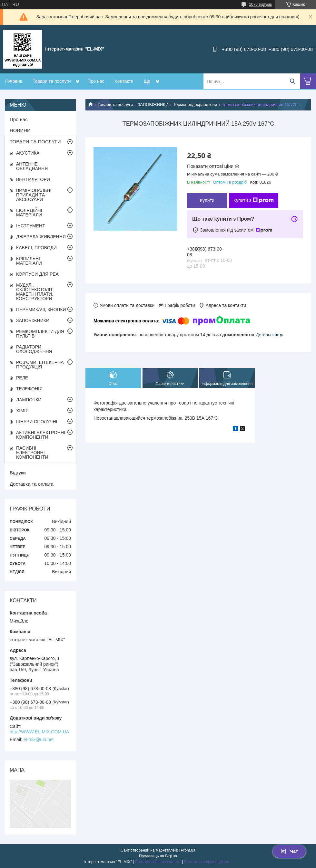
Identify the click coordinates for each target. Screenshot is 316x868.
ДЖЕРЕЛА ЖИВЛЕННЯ (41, 237)
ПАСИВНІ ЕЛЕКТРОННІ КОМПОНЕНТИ (32, 453)
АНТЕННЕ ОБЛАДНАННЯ (32, 166)
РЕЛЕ (22, 378)
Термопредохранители (195, 105)
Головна (14, 81)
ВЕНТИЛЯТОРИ (33, 179)
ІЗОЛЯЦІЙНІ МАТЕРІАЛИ (29, 213)
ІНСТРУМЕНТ (31, 226)
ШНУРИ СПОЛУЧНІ (37, 422)
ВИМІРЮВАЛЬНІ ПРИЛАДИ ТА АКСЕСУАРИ (34, 195)
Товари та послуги (52, 81)
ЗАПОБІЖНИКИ (153, 105)
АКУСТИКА (28, 153)
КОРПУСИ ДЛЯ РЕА (37, 274)
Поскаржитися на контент (158, 862)
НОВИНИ (20, 130)
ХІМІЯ (22, 411)
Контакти (124, 81)
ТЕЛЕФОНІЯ (29, 389)
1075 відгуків (260, 5)
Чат (289, 851)
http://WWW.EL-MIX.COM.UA (39, 732)
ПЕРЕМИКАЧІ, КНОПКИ (41, 310)
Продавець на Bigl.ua (158, 856)
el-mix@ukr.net (39, 739)
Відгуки (18, 473)
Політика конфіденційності (208, 862)
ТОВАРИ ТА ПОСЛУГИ (35, 142)
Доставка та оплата (32, 484)
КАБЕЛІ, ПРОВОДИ (36, 248)
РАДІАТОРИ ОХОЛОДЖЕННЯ (34, 349)
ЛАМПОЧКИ (29, 400)
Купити (207, 200)
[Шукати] (292, 81)
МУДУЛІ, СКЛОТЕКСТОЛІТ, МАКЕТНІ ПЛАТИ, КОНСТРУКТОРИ (35, 292)
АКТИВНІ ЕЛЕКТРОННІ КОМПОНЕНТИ (41, 435)
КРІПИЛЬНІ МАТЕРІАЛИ (29, 261)
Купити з (254, 200)
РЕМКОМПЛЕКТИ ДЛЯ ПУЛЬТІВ (40, 334)
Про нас (96, 81)
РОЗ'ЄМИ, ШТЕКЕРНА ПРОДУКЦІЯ (40, 365)
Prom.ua (188, 850)
